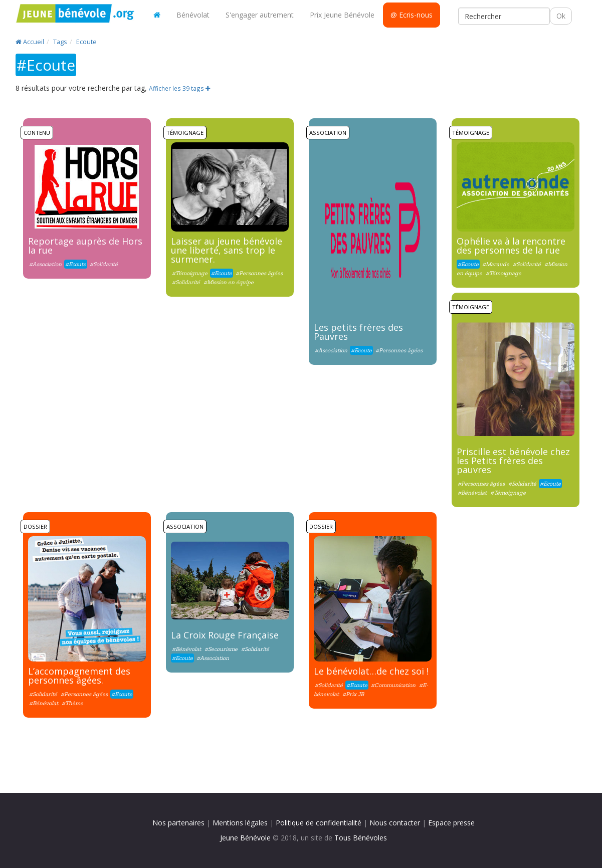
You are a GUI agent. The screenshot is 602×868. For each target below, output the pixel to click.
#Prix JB (353, 694)
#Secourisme (221, 649)
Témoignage (185, 133)
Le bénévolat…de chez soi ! (371, 671)
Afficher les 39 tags (179, 88)
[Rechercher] (504, 16)
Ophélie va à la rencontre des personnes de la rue (511, 246)
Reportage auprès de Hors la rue (85, 246)
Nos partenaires (178, 823)
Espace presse (451, 823)
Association (328, 133)
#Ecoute (76, 264)
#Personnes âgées (259, 273)
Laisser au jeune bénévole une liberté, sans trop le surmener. (227, 250)
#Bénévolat (473, 493)
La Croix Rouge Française (225, 635)
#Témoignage (190, 273)
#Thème (72, 703)
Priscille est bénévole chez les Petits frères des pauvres (513, 461)
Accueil (30, 42)
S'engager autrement (260, 15)
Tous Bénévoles (361, 838)
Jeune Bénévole (245, 838)
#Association (45, 264)
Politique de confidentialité (319, 823)
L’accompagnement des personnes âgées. (79, 676)
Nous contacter (395, 823)
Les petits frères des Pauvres (358, 332)
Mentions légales (240, 823)
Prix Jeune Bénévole (342, 15)
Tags (60, 42)
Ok (561, 16)
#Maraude (496, 264)
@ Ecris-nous (412, 15)
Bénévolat (193, 15)
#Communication (393, 685)
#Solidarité (104, 264)
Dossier (35, 526)
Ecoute (86, 42)
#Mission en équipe (229, 282)
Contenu (37, 133)
